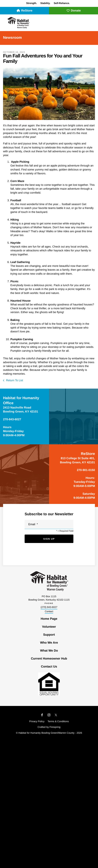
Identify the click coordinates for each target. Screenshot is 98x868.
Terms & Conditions (58, 721)
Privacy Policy (37, 721)
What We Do (49, 651)
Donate (73, 11)
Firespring (55, 727)
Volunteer (49, 627)
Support (49, 635)
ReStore (24, 11)
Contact (49, 612)
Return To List (14, 380)
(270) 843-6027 (49, 607)
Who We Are (49, 643)
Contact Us (49, 667)
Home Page (49, 619)
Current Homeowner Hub (49, 659)
